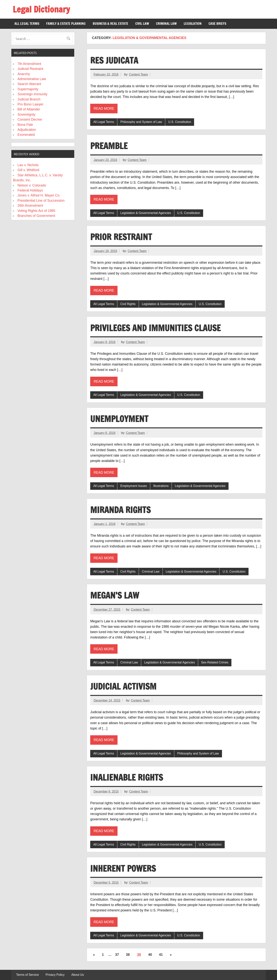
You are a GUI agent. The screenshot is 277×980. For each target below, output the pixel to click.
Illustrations (161, 486)
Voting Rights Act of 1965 (36, 211)
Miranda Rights (120, 510)
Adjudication (27, 130)
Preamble (109, 146)
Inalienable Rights (127, 777)
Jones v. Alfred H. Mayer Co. (39, 195)
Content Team (138, 74)
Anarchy (24, 74)
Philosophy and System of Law (141, 122)
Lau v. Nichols (28, 165)
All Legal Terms (27, 24)
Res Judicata (114, 60)
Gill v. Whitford (28, 170)
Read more (104, 109)
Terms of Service (28, 975)
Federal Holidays (30, 190)
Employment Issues (134, 486)
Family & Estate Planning (66, 24)
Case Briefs (217, 24)
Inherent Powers (123, 868)
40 (150, 955)
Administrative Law (32, 79)
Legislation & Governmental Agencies (146, 213)
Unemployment (119, 419)
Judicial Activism (123, 686)
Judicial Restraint (30, 69)
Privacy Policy (55, 975)
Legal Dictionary (41, 9)
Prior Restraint (121, 237)
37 (117, 955)
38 (128, 955)
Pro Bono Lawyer (30, 104)
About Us (78, 975)
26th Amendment (30, 206)
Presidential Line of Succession (41, 201)
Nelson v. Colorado (32, 185)
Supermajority (28, 89)
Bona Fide (25, 125)
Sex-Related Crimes (215, 662)
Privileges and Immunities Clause (155, 328)
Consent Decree (30, 119)
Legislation (193, 24)
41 (161, 955)
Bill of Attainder (29, 109)
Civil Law (142, 24)
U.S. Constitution (180, 122)
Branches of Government (36, 216)
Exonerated (26, 135)
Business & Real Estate (111, 24)
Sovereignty (26, 114)
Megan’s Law (115, 595)
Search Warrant (29, 84)
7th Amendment (29, 64)
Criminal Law (166, 24)
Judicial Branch (29, 99)
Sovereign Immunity (32, 94)
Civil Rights (128, 304)
